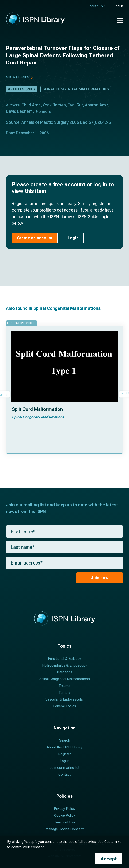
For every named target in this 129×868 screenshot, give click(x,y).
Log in (118, 6)
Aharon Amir (96, 105)
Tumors (65, 693)
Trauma (64, 686)
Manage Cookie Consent (64, 829)
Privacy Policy (65, 809)
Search (65, 740)
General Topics (64, 706)
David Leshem (19, 111)
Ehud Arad (31, 105)
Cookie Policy (65, 815)
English (93, 7)
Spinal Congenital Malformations (76, 89)
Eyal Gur (75, 105)
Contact (64, 774)
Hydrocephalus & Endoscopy (64, 665)
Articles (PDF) (21, 89)
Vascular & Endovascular (65, 699)
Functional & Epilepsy (64, 659)
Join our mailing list (64, 768)
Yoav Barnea (54, 105)
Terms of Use (65, 822)
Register (64, 754)
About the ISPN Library (64, 747)
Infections (65, 672)
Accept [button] (109, 859)
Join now (100, 578)
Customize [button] (113, 842)
